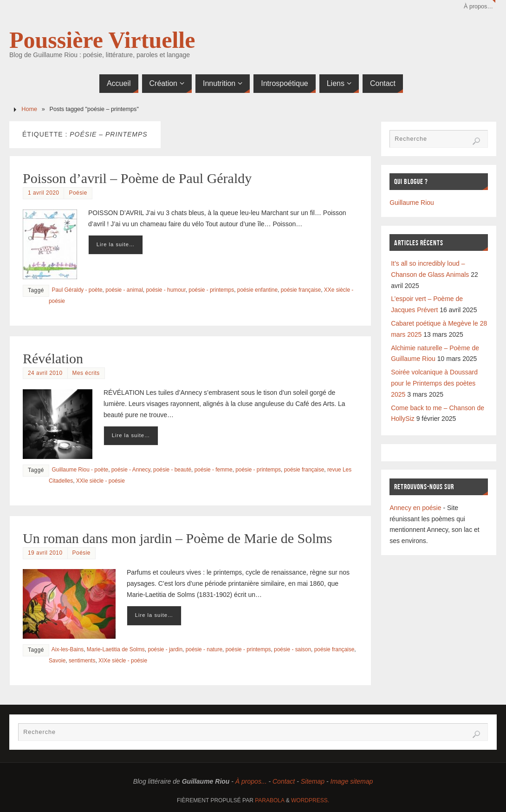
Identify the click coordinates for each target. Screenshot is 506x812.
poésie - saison (292, 649)
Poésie (78, 193)
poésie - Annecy (131, 470)
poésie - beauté (172, 470)
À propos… (478, 7)
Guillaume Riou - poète (80, 470)
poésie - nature (204, 649)
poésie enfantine (257, 290)
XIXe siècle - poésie (123, 661)
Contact (284, 781)
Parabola (269, 800)
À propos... (251, 781)
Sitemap (313, 781)
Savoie (57, 661)
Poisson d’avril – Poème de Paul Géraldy (137, 178)
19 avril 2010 (45, 553)
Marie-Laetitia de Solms (116, 649)
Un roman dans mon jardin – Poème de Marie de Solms (178, 538)
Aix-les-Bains (68, 649)
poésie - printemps (211, 290)
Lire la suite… (116, 244)
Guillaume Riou (412, 203)
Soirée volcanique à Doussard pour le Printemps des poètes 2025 (434, 383)
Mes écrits (86, 373)
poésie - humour (165, 290)
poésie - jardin (165, 649)
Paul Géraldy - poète (77, 290)
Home (29, 109)
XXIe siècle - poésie (101, 481)
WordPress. (310, 800)
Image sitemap (352, 781)
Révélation (53, 358)
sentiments (82, 661)
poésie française (301, 290)
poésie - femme (214, 470)
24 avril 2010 (45, 373)
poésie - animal (124, 290)
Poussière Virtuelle (102, 40)
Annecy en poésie (415, 508)
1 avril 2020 (43, 193)
